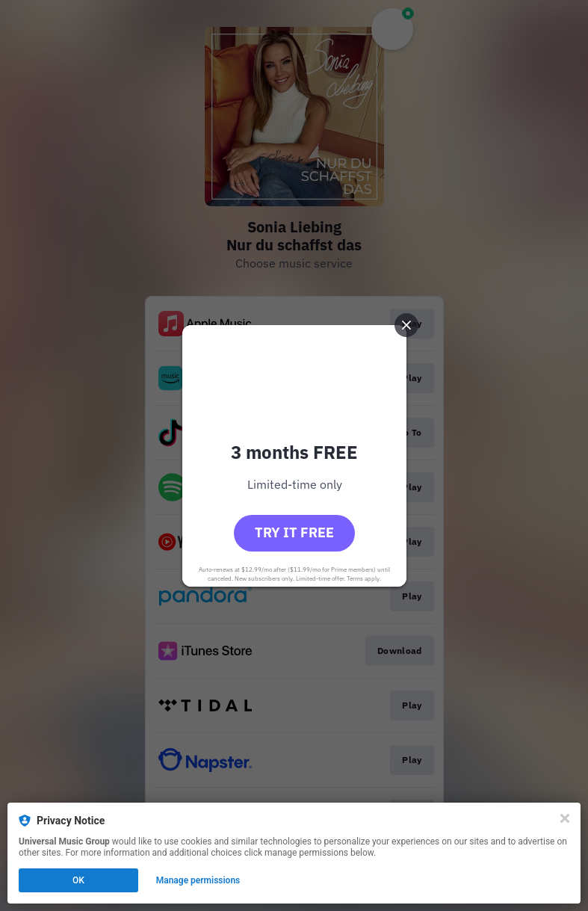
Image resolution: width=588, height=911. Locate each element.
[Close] (565, 818)
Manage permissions (198, 880)
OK (78, 880)
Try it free (294, 532)
